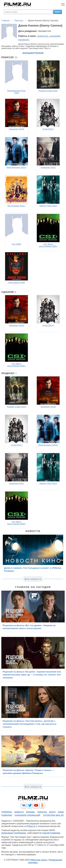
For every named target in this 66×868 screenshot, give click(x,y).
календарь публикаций (28, 815)
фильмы (30, 812)
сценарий (55, 36)
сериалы (42, 812)
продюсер (24, 40)
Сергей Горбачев (51, 833)
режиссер (43, 36)
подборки (7, 815)
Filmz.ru (31, 826)
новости (19, 812)
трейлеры (7, 812)
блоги (52, 812)
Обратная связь (39, 860)
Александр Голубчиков (14, 833)
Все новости (33, 579)
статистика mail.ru (53, 815)
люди (61, 812)
